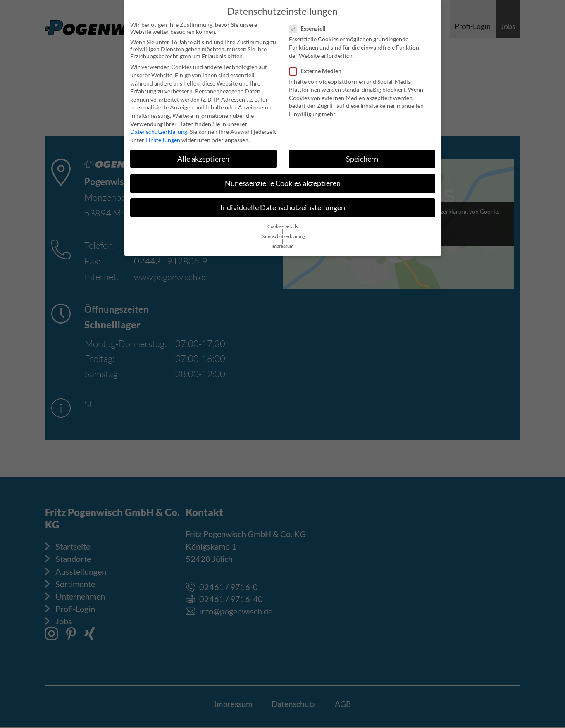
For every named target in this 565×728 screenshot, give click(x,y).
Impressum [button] (282, 242)
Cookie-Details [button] (283, 222)
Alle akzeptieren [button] (203, 154)
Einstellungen (163, 135)
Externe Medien (318, 66)
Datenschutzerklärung (159, 127)
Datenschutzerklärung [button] (283, 232)
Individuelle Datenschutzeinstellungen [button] (283, 203)
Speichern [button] (362, 154)
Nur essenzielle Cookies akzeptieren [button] (283, 179)
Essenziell (310, 24)
